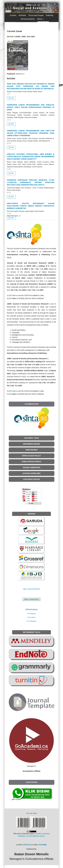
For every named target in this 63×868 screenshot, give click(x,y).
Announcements (28, 19)
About (40, 19)
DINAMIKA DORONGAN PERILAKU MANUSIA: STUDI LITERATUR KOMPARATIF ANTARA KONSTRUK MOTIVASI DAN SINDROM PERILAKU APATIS (31, 182)
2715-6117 (27, 845)
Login (43, 5)
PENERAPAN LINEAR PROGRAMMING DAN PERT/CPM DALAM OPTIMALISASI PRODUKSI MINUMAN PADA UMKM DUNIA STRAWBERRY (31, 133)
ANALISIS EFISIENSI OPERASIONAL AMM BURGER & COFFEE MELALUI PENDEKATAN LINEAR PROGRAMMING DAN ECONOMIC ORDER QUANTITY (31, 156)
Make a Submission (31, 599)
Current (13, 15)
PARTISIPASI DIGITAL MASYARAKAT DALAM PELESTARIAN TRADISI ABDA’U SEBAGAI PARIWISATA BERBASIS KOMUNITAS (31, 206)
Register (29, 5)
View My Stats (31, 813)
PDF (12, 98)
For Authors (31, 617)
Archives (22, 15)
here (14, 295)
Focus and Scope (36, 15)
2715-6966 (43, 845)
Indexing (49, 15)
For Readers (31, 614)
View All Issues (13, 216)
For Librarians (31, 621)
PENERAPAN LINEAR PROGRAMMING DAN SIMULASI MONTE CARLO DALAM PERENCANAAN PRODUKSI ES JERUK (31, 107)
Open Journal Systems (32, 589)
